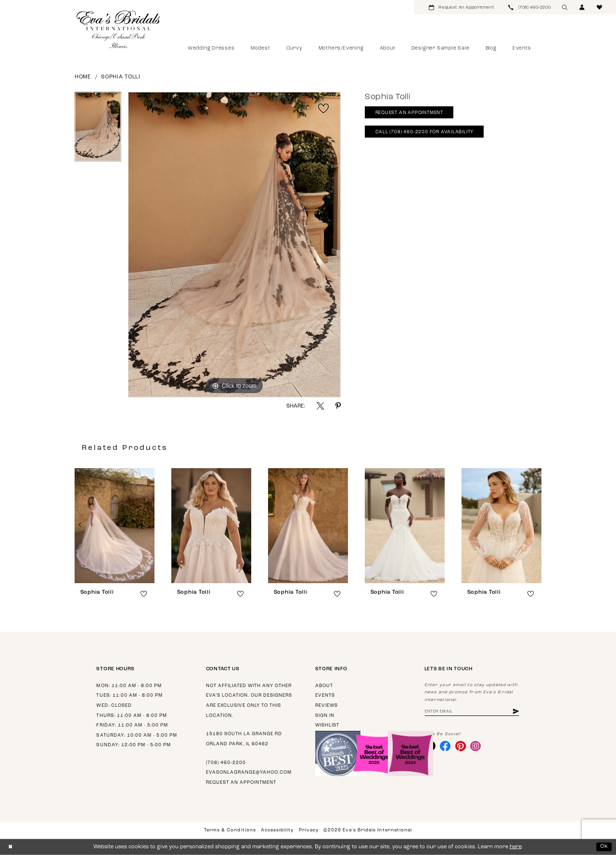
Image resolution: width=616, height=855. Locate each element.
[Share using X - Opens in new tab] (320, 406)
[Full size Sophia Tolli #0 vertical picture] (234, 245)
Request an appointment (241, 783)
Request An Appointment (409, 113)
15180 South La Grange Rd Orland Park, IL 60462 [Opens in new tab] (244, 739)
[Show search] (565, 7)
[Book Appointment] (461, 7)
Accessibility (277, 830)
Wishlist (327, 725)
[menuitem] (461, 7)
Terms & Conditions (230, 830)
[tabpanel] (98, 130)
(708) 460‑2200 (226, 763)
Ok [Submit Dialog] (604, 847)
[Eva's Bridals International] (119, 29)
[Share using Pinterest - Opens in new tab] (338, 406)
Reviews (327, 706)
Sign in (325, 716)
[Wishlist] (600, 7)
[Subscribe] (516, 712)
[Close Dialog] (10, 847)
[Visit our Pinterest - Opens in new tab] (461, 746)
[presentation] (115, 526)
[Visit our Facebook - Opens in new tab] (445, 746)
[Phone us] (529, 7)
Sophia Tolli (121, 77)
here (516, 847)
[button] (582, 7)
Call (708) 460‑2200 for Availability (425, 132)
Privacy (309, 830)
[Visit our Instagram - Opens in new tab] (475, 746)
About (324, 686)
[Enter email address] (472, 712)
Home (83, 77)
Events (325, 695)
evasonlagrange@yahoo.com (249, 772)
